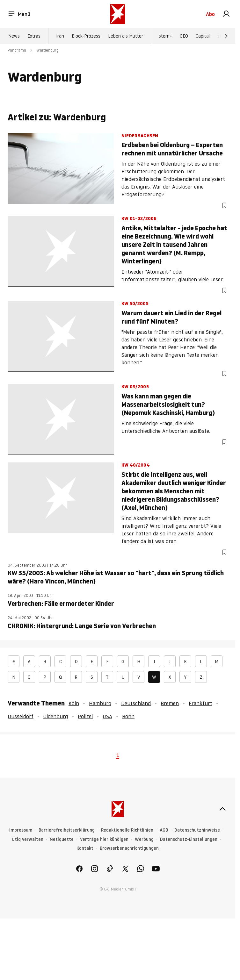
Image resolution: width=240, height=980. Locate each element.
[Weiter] (226, 36)
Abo (210, 14)
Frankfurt (200, 703)
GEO (184, 36)
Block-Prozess (86, 36)
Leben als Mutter (126, 36)
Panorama (17, 50)
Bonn (128, 716)
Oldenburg (56, 716)
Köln (74, 703)
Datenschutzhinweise (197, 830)
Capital (203, 36)
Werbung (144, 839)
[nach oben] (222, 809)
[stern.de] (118, 14)
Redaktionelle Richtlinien (127, 830)
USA (107, 716)
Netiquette (62, 839)
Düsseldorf (21, 716)
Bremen (170, 703)
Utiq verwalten (28, 839)
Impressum (21, 830)
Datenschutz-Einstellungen (189, 839)
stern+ (165, 36)
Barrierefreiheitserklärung (67, 830)
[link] (226, 14)
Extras (34, 36)
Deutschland (136, 703)
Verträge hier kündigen (104, 839)
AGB (164, 830)
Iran (60, 36)
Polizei (85, 716)
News (14, 36)
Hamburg (100, 703)
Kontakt (85, 848)
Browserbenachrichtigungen (129, 848)
